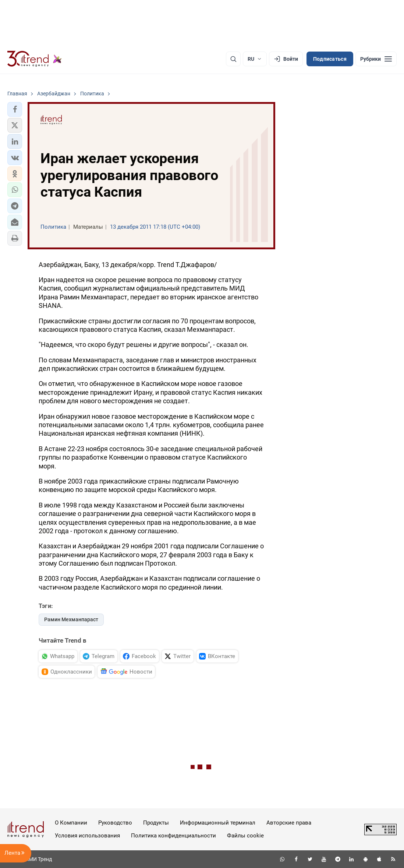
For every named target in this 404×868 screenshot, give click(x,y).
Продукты (156, 823)
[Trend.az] (35, 59)
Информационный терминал (218, 823)
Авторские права (289, 823)
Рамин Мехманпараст (71, 619)
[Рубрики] (376, 59)
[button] (15, 109)
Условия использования (87, 836)
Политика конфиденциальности (173, 836)
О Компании (71, 823)
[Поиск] (233, 59)
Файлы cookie (245, 836)
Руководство (115, 823)
